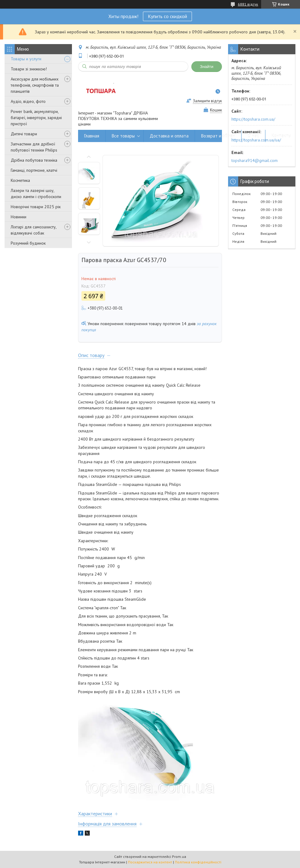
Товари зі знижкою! (29, 69)
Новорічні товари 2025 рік (36, 207)
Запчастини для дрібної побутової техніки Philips (34, 147)
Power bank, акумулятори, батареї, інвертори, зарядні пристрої (36, 118)
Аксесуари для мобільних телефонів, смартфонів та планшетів (35, 85)
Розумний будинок (28, 243)
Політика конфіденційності (198, 862)
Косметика (20, 180)
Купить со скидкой (167, 16)
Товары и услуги (26, 59)
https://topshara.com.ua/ (253, 119)
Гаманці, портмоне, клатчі (34, 170)
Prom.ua (179, 857)
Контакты (281, 136)
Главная (92, 136)
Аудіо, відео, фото (28, 101)
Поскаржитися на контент (150, 862)
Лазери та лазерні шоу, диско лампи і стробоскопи (36, 194)
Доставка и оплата (169, 136)
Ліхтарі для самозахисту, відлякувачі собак (34, 230)
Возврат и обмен (218, 136)
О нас (253, 136)
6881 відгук (248, 4)
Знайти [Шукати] (207, 67)
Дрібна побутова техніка (34, 160)
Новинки (19, 217)
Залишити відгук (207, 101)
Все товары (123, 136)
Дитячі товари (24, 134)
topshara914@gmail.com (255, 160)
